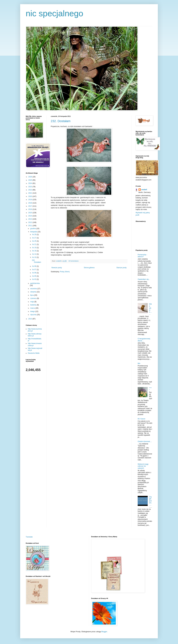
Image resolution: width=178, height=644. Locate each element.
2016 (30, 209)
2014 (30, 216)
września (34, 289)
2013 (30, 219)
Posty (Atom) (65, 272)
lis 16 (34, 251)
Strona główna (89, 268)
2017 (30, 206)
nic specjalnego (55, 13)
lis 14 (34, 254)
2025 (30, 180)
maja (32, 302)
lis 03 (34, 279)
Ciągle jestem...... (150, 501)
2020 (30, 196)
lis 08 (34, 266)
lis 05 (34, 276)
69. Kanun (141, 419)
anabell (144, 190)
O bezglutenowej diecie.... (144, 340)
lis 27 (34, 238)
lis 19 (34, 248)
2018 (30, 203)
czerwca (34, 298)
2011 (30, 226)
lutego (33, 311)
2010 (30, 319)
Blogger (104, 632)
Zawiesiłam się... (144, 279)
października (35, 283)
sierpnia (33, 292)
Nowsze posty (57, 268)
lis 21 (34, 244)
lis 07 (34, 270)
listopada (34, 232)
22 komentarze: (74, 261)
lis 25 (34, 241)
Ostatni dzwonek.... (145, 441)
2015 (30, 213)
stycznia (34, 315)
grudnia (33, 229)
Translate (29, 537)
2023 (30, 187)
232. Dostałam (61, 121)
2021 (30, 193)
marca (33, 308)
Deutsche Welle (34, 353)
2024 (30, 183)
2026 (30, 177)
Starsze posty (121, 268)
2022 (30, 190)
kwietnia (34, 305)
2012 (30, 222)
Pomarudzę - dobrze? (142, 256)
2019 (30, 200)
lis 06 (34, 273)
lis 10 (34, 257)
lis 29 (34, 235)
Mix (139, 363)
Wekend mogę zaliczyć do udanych (143, 466)
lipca (32, 295)
